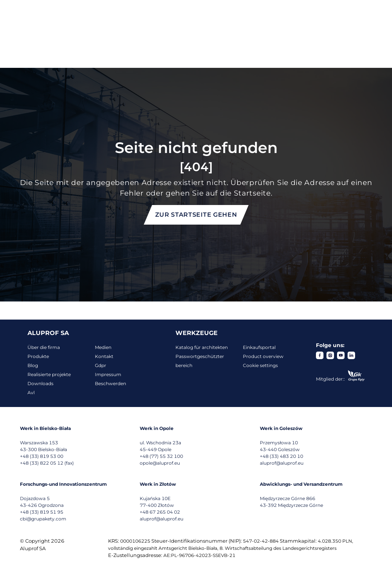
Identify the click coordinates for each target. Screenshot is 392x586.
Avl (31, 392)
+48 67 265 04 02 (160, 512)
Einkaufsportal (259, 347)
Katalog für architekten (202, 347)
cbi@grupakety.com (43, 519)
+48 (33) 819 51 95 (42, 512)
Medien (103, 347)
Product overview (263, 356)
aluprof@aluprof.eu (282, 463)
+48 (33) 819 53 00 (42, 456)
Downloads (40, 383)
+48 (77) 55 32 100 (161, 456)
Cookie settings (260, 365)
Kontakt (104, 356)
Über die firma (44, 347)
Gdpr (101, 365)
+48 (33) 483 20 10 (281, 456)
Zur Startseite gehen (196, 215)
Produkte (38, 356)
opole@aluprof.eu (160, 463)
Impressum (108, 374)
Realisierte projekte (49, 374)
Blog (33, 365)
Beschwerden (111, 383)
